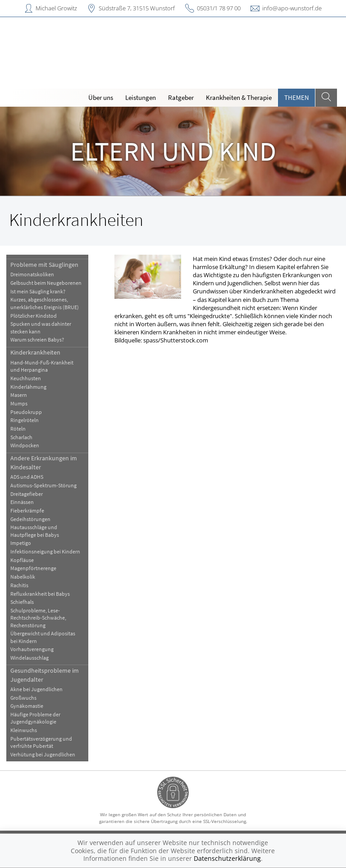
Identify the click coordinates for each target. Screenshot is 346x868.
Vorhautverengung (32, 649)
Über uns (101, 97)
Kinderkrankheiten (35, 352)
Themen (297, 97)
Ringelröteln (25, 420)
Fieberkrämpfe (27, 510)
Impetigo (21, 543)
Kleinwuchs (24, 730)
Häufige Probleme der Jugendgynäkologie (35, 718)
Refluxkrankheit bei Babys (40, 594)
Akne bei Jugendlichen (36, 689)
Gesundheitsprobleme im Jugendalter (45, 675)
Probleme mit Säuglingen (44, 265)
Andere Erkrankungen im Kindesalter (44, 462)
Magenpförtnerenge (33, 568)
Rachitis (19, 585)
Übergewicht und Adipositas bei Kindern (43, 637)
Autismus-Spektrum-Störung (43, 485)
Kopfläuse (22, 560)
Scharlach (21, 437)
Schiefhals (22, 602)
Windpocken (25, 445)
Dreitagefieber (27, 494)
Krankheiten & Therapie (239, 97)
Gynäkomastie (27, 706)
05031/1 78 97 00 (219, 8)
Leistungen (141, 97)
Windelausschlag (30, 658)
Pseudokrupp (26, 412)
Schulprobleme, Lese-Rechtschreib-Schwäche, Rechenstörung (38, 618)
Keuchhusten (26, 378)
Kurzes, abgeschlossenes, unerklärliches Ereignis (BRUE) (45, 303)
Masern (19, 395)
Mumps (19, 403)
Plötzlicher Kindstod (34, 316)
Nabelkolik (23, 577)
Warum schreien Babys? (37, 340)
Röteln (18, 429)
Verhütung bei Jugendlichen (43, 754)
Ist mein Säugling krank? (38, 291)
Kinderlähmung (28, 387)
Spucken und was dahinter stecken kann (41, 327)
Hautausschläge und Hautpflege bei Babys (35, 531)
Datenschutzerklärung (227, 858)
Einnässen (22, 502)
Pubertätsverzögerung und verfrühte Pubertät (41, 742)
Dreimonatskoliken (32, 274)
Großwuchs (23, 698)
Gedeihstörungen (30, 519)
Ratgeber (181, 97)
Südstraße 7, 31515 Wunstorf (137, 8)
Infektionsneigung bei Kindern (45, 551)
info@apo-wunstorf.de (292, 8)
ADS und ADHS (27, 477)
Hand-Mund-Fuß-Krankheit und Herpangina (42, 366)
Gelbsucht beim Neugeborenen (46, 283)
